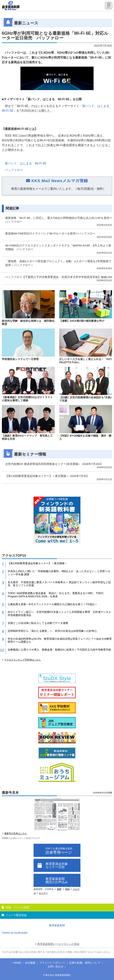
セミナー (43, 893)
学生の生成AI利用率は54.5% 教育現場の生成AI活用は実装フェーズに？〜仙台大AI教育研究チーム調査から (60, 640)
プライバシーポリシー (52, 963)
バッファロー (14, 170)
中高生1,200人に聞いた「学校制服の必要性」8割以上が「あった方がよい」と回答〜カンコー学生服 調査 (59, 573)
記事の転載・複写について (85, 963)
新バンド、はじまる (26, 163)
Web (67, 889)
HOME (17, 963)
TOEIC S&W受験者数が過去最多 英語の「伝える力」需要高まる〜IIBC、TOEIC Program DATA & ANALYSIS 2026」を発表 (56, 595)
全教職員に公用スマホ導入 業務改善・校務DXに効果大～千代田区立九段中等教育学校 (59, 650)
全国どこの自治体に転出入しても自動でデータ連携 (38, 623)
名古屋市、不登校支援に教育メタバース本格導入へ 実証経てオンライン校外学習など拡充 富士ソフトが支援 (59, 584)
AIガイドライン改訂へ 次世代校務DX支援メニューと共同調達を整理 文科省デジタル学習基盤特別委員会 (59, 614)
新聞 (59, 889)
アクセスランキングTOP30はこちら (22, 660)
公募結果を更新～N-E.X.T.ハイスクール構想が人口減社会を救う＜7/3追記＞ (52, 604)
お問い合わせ (55, 966)
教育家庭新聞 (57, 925)
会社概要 (30, 963)
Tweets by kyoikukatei (15, 933)
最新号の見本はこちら (16, 833)
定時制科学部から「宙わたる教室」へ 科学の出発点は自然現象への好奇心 (52, 631)
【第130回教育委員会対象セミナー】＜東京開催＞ (37, 563)
